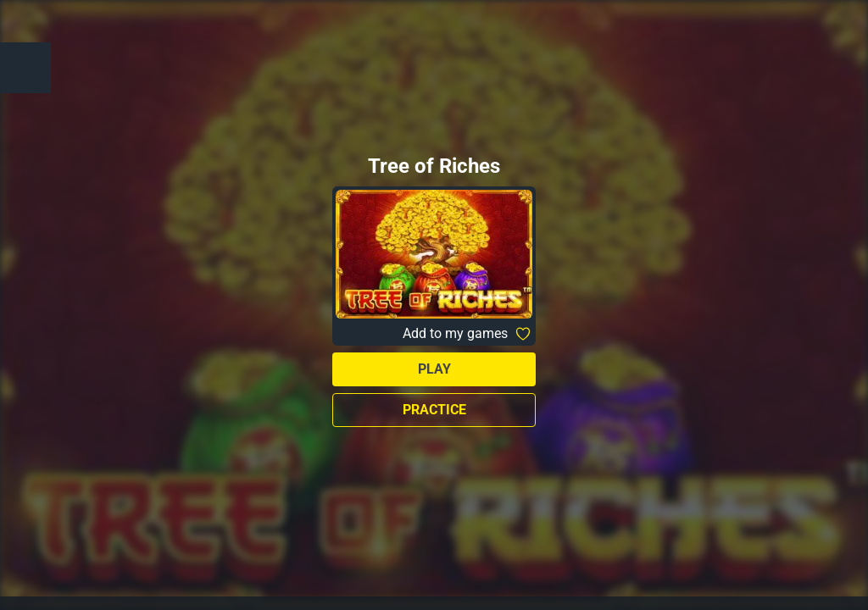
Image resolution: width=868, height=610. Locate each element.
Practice (434, 410)
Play (434, 369)
